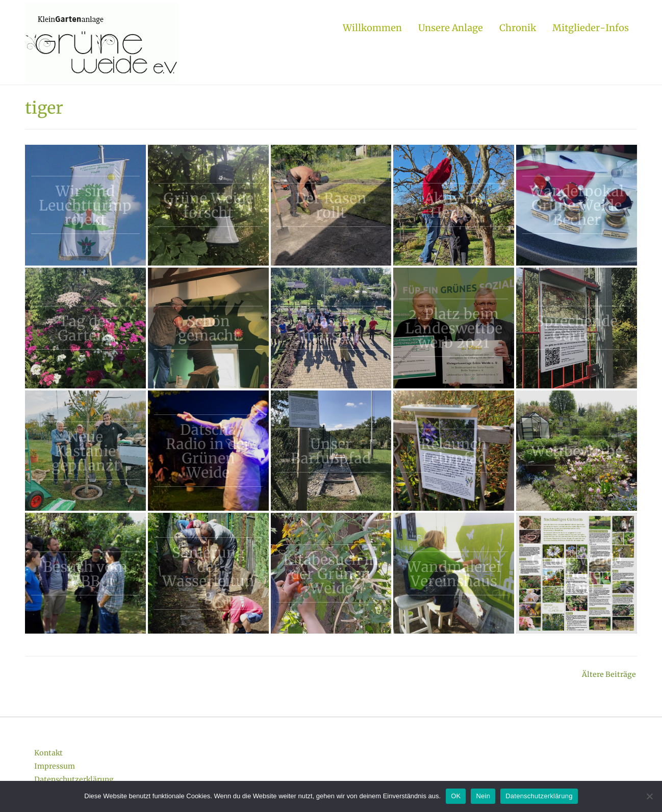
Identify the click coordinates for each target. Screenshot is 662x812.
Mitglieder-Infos (591, 28)
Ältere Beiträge (609, 674)
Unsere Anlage (451, 28)
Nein (483, 796)
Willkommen (372, 28)
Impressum (55, 766)
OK (456, 796)
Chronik (518, 28)
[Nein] (649, 796)
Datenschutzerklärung (74, 779)
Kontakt (48, 753)
